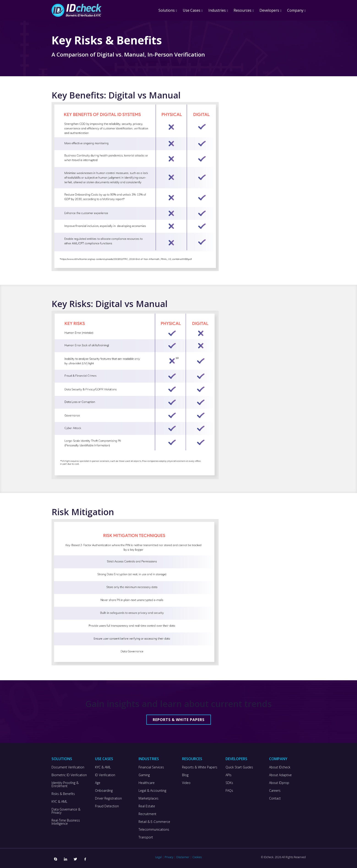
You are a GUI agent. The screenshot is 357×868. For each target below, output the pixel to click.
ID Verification (105, 775)
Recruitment (147, 814)
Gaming (144, 775)
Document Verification (68, 767)
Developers (269, 10)
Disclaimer (183, 857)
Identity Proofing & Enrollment (65, 784)
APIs (229, 775)
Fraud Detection (107, 806)
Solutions (167, 10)
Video (186, 783)
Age (98, 783)
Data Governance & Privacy (66, 811)
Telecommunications (154, 830)
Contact (275, 798)
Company (295, 10)
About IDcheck (280, 767)
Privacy (169, 857)
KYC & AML (59, 802)
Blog (185, 775)
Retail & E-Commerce (154, 822)
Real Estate (147, 806)
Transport (146, 837)
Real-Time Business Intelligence (66, 822)
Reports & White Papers (179, 720)
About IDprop (279, 783)
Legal (158, 857)
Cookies (197, 857)
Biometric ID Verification (69, 775)
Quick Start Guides (239, 767)
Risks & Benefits (63, 794)
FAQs (229, 791)
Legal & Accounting (152, 791)
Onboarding (104, 791)
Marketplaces (149, 798)
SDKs (229, 783)
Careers (275, 791)
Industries (217, 10)
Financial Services (151, 767)
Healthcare (147, 783)
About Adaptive (280, 775)
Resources (243, 10)
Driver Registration (108, 798)
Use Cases (192, 10)
